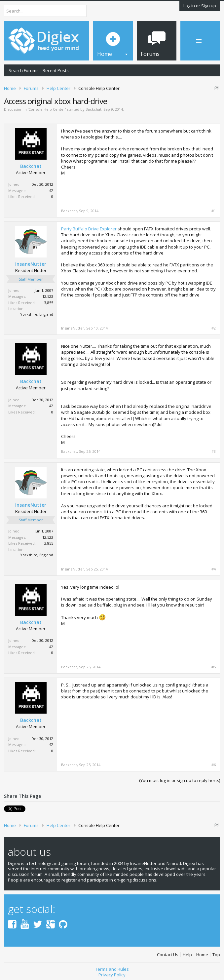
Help (187, 955)
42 (51, 191)
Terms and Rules (112, 969)
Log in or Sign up (200, 6)
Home (202, 955)
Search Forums (24, 70)
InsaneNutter (31, 264)
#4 (214, 569)
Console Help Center (47, 109)
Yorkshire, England (37, 314)
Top (216, 955)
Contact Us (168, 955)
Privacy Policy (112, 975)
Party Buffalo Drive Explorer (89, 229)
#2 (214, 328)
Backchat (93, 109)
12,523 (48, 296)
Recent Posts (56, 70)
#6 (214, 765)
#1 (214, 211)
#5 (214, 667)
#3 (214, 451)
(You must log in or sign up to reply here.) (180, 780)
